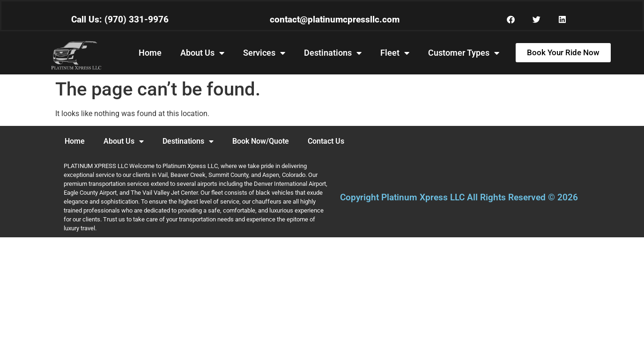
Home (150, 53)
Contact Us (326, 141)
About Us (202, 53)
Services (264, 53)
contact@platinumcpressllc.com (335, 19)
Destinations (333, 53)
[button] (511, 19)
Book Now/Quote (261, 141)
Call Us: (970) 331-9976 (120, 19)
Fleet (395, 53)
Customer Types (464, 53)
